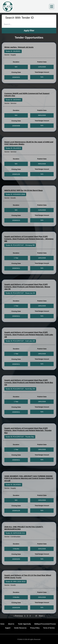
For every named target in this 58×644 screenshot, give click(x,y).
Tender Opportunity (24, 624)
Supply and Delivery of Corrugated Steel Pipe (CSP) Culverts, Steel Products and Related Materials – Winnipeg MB (29, 239)
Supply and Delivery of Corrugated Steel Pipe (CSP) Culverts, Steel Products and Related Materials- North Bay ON (29, 382)
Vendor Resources (20, 628)
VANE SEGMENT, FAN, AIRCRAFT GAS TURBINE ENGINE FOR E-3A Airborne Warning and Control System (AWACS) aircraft (29, 478)
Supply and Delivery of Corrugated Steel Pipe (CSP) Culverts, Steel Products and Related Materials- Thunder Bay (28, 430)
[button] (13, 51)
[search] (29, 24)
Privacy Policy (35, 628)
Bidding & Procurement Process (45, 624)
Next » (42, 616)
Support (8, 628)
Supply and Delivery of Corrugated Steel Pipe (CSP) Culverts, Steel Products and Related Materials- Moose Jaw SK (27, 287)
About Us (11, 624)
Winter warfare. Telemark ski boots (19, 47)
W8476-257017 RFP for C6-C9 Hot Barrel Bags (24, 190)
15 (36, 616)
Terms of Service (49, 628)
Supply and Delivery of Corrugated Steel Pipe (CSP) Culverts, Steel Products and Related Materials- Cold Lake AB (29, 335)
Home (2, 624)
